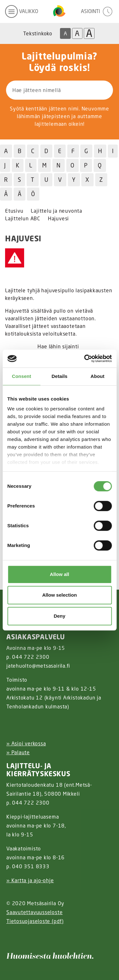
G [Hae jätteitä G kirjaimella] (86, 151)
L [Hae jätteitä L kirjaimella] (31, 165)
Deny (60, 616)
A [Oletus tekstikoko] (65, 33)
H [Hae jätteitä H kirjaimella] (100, 151)
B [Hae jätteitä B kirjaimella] (20, 151)
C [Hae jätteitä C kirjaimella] (33, 151)
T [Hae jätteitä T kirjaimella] (33, 180)
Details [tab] (60, 376)
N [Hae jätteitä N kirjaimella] (59, 165)
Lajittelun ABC (23, 219)
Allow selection (60, 595)
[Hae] (97, 90)
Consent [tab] (21, 376)
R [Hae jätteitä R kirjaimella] (6, 180)
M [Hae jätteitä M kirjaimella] (45, 165)
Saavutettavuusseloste (34, 912)
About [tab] (97, 376)
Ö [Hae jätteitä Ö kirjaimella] (33, 194)
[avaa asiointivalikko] (97, 11)
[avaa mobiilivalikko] (22, 11)
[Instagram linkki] (9, 937)
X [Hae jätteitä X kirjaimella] (87, 180)
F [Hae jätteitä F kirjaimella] (73, 151)
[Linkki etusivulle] (59, 11)
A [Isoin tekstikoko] (89, 33)
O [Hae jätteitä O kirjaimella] (73, 165)
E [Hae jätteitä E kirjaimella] (60, 151)
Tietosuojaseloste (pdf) (35, 921)
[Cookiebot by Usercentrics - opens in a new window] (85, 359)
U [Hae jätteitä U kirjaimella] (46, 180)
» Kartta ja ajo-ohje (30, 880)
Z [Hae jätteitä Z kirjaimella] (101, 180)
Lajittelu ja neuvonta (56, 211)
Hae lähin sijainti (58, 346)
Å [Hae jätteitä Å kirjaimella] (6, 194)
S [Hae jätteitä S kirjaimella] (20, 180)
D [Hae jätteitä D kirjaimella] (46, 151)
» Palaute (18, 752)
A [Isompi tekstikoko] (77, 33)
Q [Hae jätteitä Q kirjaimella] (100, 165)
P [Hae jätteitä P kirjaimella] (86, 165)
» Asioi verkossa (26, 743)
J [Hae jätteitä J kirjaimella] (5, 165)
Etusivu (14, 211)
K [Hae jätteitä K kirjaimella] (18, 165)
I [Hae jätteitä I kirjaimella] (113, 151)
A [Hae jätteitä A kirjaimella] (6, 151)
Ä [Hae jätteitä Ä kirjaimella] (20, 194)
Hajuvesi (58, 219)
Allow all (60, 574)
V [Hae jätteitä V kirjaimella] (60, 180)
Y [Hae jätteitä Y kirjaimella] (74, 180)
